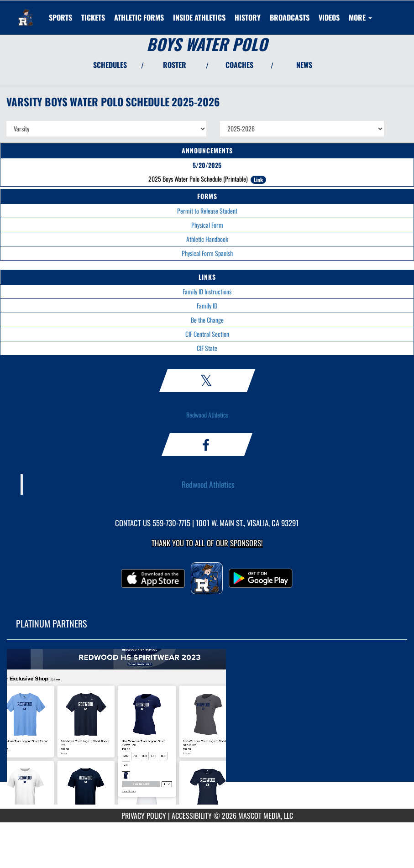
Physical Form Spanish (207, 253)
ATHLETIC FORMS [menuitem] (139, 17)
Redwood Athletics (207, 415)
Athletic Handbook (207, 239)
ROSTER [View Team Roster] (175, 65)
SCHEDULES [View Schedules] (110, 65)
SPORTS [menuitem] (60, 17)
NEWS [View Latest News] (304, 65)
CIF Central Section (207, 334)
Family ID (207, 306)
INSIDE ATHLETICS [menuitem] (199, 17)
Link (258, 180)
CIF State (207, 348)
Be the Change (207, 320)
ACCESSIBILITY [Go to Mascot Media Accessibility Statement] (192, 816)
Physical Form (207, 225)
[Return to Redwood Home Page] (26, 12)
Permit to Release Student (207, 211)
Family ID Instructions (207, 291)
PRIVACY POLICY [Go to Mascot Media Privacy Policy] (144, 816)
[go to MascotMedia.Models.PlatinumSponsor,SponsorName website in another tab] (207, 731)
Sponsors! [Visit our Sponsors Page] (246, 543)
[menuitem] (93, 17)
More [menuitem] (360, 17)
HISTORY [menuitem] (248, 17)
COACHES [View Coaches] (239, 65)
